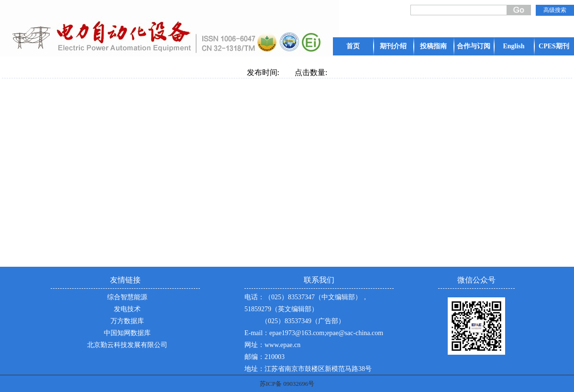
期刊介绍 (393, 46)
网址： (254, 345)
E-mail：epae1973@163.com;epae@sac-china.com (314, 333)
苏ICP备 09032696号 (287, 384)
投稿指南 (433, 46)
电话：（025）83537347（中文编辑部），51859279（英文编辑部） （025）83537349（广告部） (306, 309)
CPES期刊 (554, 46)
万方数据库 (127, 321)
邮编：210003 (265, 357)
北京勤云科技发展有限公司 (127, 345)
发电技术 (127, 309)
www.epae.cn (282, 345)
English (513, 46)
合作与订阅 (474, 46)
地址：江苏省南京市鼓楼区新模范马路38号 (308, 369)
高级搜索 (555, 10)
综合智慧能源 (127, 297)
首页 (353, 46)
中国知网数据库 (127, 333)
